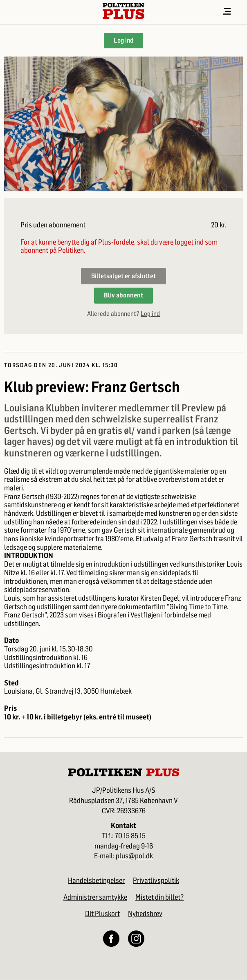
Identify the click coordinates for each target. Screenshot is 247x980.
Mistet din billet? (159, 897)
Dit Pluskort (102, 914)
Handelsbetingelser (96, 880)
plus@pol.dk (134, 856)
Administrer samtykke (95, 897)
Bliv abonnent (123, 295)
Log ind (123, 40)
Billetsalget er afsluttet (123, 276)
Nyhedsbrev (145, 914)
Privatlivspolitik (156, 880)
